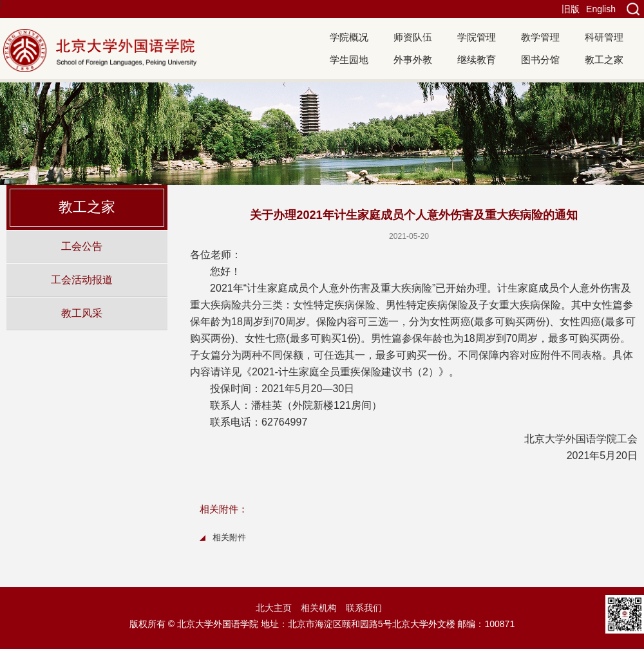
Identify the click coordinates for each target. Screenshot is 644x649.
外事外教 (413, 60)
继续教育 (477, 60)
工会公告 (82, 246)
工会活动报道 (82, 279)
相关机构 (319, 608)
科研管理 (604, 37)
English (601, 9)
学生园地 (349, 60)
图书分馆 (540, 60)
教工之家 (604, 60)
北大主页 (274, 608)
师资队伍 (413, 37)
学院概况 (349, 37)
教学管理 (540, 37)
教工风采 (82, 313)
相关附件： (224, 509)
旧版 (571, 9)
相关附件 (229, 537)
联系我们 (364, 608)
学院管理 (477, 37)
